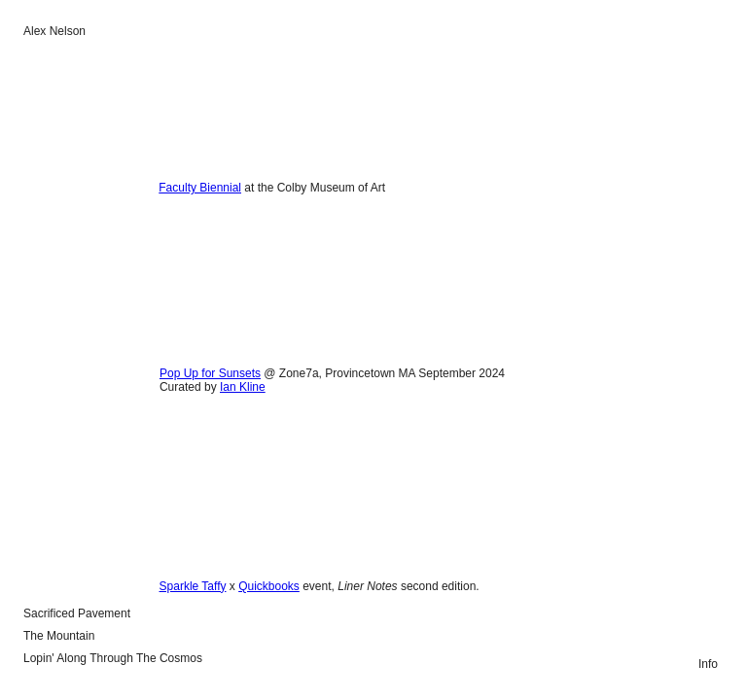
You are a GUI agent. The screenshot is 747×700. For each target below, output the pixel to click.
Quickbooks (269, 586)
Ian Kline (243, 387)
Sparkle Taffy (193, 586)
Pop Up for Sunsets (210, 373)
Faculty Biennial (200, 188)
